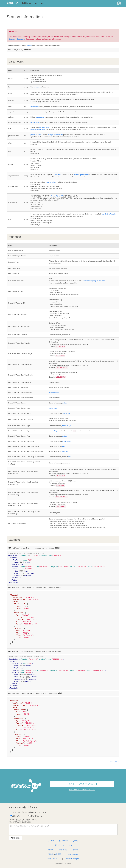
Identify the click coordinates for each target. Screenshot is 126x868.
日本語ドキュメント (53, 859)
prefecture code (36, 135)
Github (51, 841)
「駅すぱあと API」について (63, 845)
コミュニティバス (57, 196)
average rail (40, 117)
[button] (119, 4)
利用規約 (51, 854)
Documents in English (72, 859)
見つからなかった (35, 816)
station (29, 46)
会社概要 (50, 850)
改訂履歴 (58, 854)
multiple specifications (38, 130)
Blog (76, 841)
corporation (34, 112)
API (36, 3)
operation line (35, 122)
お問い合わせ (63, 850)
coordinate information (109, 214)
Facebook (64, 841)
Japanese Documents (17, 39)
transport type (44, 127)
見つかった (15, 816)
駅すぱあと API (13, 3)
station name (67, 413)
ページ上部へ (114, 762)
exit (64, 446)
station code (35, 107)
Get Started (27, 3)
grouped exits (50, 182)
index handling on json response (94, 281)
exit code (65, 452)
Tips (43, 3)
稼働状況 (76, 850)
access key (38, 87)
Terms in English (73, 854)
